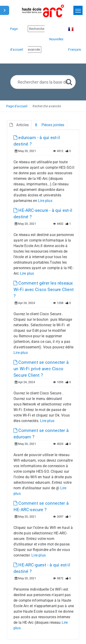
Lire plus (45, 201)
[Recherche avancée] (69, 82)
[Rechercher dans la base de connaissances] (43, 82)
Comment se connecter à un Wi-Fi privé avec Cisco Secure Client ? (41, 369)
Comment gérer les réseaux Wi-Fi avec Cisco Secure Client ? (44, 290)
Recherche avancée (47, 106)
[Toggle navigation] (78, 10)
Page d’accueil (17, 106)
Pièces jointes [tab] (49, 125)
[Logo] (43, 11)
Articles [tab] (19, 125)
